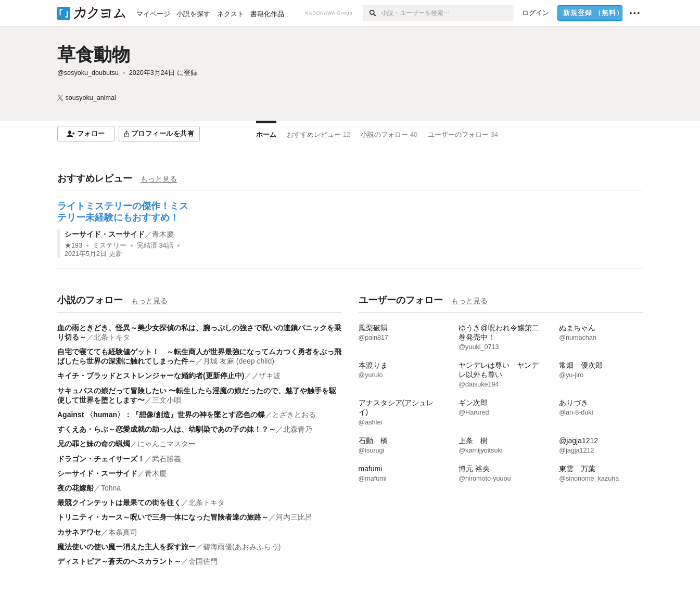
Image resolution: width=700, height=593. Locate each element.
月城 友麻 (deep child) (239, 361)
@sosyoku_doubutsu (88, 73)
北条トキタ (112, 337)
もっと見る (159, 179)
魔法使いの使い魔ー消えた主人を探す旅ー (126, 547)
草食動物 (94, 54)
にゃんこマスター (167, 444)
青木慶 (163, 234)
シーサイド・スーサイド (105, 234)
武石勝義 (167, 459)
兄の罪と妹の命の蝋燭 (94, 444)
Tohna (111, 488)
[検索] (372, 13)
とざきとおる (294, 415)
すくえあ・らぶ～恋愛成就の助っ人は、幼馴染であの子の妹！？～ (167, 429)
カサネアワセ (79, 532)
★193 (73, 246)
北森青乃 (298, 429)
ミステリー (110, 246)
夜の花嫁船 (75, 488)
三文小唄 (167, 400)
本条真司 (123, 532)
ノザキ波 (266, 376)
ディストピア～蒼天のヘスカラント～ (119, 561)
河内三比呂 (294, 517)
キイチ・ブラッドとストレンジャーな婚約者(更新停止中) (151, 376)
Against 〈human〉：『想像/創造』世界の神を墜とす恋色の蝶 (161, 415)
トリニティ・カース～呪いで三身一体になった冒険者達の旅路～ (163, 517)
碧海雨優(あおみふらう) (242, 547)
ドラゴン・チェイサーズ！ (101, 459)
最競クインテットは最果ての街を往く (119, 502)
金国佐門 (203, 561)
